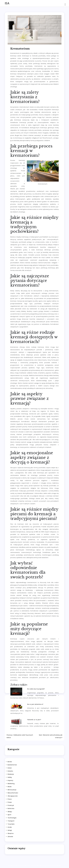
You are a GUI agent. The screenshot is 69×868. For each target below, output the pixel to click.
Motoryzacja (12, 790)
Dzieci (10, 768)
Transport (11, 821)
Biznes (10, 762)
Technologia (12, 818)
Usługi (10, 830)
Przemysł (11, 805)
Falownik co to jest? (34, 720)
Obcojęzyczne (13, 796)
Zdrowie (10, 837)
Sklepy (10, 812)
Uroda (10, 827)
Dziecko (10, 771)
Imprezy (10, 780)
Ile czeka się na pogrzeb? (36, 689)
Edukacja (11, 774)
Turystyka (11, 824)
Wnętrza (11, 833)
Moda (10, 787)
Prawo (10, 802)
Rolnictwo (11, 808)
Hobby (10, 777)
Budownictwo (12, 765)
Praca (10, 799)
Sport (10, 815)
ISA (7, 3)
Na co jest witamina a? (35, 704)
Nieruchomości (13, 793)
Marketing (11, 784)
